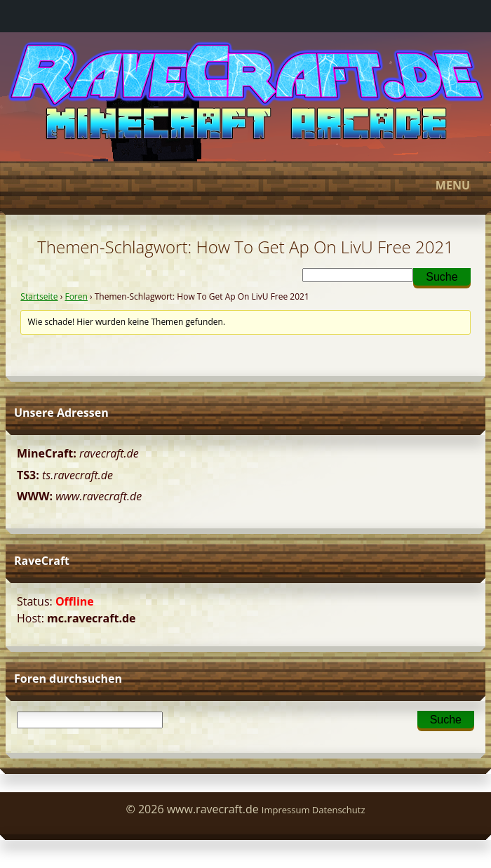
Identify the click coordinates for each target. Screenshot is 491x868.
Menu (243, 185)
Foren (76, 296)
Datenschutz (339, 810)
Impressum (286, 810)
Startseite (39, 296)
